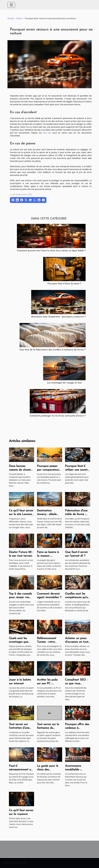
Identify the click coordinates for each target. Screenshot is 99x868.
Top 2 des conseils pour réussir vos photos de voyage (20, 597)
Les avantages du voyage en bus (64, 383)
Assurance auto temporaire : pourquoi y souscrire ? (58, 317)
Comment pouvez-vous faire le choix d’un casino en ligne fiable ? (51, 251)
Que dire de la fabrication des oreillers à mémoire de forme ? (53, 350)
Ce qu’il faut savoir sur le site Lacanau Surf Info (21, 514)
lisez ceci (47, 133)
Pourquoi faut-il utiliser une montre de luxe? (77, 470)
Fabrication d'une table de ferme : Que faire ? (76, 514)
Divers (19, 18)
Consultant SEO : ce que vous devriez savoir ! (76, 684)
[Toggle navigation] (11, 5)
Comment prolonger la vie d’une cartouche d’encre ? (58, 416)
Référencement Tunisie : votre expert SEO (47, 642)
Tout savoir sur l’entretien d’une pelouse (19, 728)
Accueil (11, 18)
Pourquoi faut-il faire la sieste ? (64, 284)
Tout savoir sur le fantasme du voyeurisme (48, 728)
